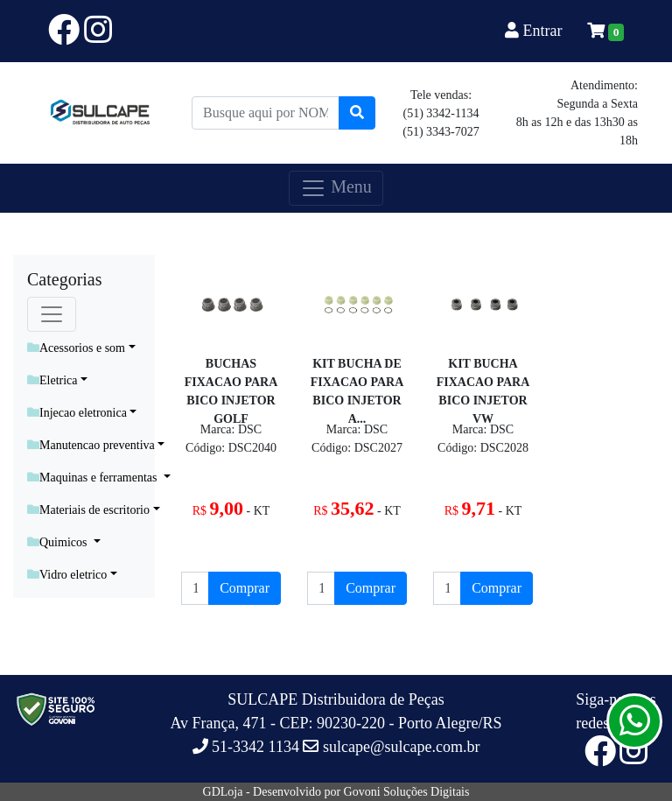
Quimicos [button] (59, 542)
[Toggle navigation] (52, 314)
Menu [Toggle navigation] (336, 188)
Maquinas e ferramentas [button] (94, 478)
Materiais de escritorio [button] (88, 510)
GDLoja (223, 792)
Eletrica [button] (52, 380)
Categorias (65, 279)
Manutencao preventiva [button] (91, 445)
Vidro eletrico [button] (67, 575)
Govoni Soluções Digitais (407, 792)
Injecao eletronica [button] (77, 413)
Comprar (245, 588)
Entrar (535, 31)
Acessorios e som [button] (76, 348)
